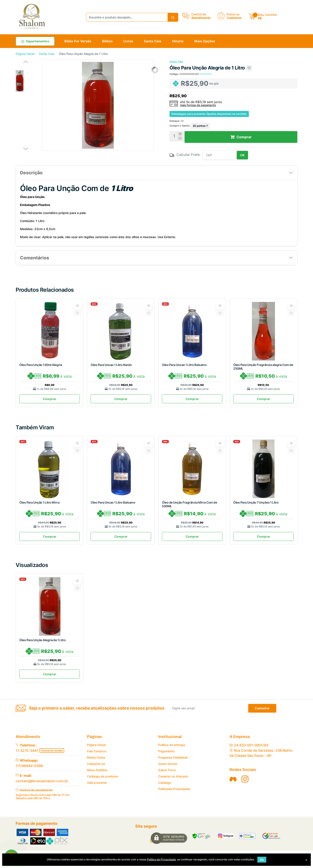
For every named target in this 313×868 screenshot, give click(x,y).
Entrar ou (233, 14)
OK (242, 155)
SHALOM (176, 62)
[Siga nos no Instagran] (245, 783)
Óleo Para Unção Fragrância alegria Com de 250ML (263, 367)
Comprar (50, 400)
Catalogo (165, 786)
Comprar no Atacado (173, 780)
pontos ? (200, 126)
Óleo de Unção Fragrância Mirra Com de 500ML (189, 506)
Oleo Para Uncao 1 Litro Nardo (111, 365)
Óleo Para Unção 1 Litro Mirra (39, 504)
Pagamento (166, 755)
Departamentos (35, 41)
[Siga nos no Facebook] (233, 783)
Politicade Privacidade (174, 793)
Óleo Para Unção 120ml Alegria (41, 365)
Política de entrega (172, 749)
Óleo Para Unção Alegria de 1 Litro (43, 643)
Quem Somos (168, 768)
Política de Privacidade (161, 859)
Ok (262, 860)
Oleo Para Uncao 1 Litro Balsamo (184, 365)
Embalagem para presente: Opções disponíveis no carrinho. (209, 114)
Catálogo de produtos (103, 780)
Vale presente (97, 786)
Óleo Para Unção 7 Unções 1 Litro (256, 504)
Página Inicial (25, 54)
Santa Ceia (47, 54)
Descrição (31, 173)
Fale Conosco (97, 755)
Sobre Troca (167, 774)
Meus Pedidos (97, 774)
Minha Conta (96, 761)
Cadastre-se (96, 768)
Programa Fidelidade (173, 761)
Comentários (35, 258)
